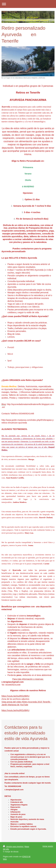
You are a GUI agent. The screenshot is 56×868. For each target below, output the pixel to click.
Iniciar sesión (48, 846)
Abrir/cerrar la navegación (28, 4)
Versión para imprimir (13, 847)
